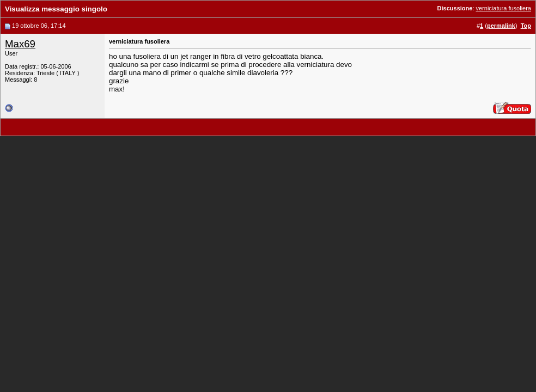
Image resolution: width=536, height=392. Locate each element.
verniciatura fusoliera (504, 8)
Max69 (20, 44)
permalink (501, 26)
